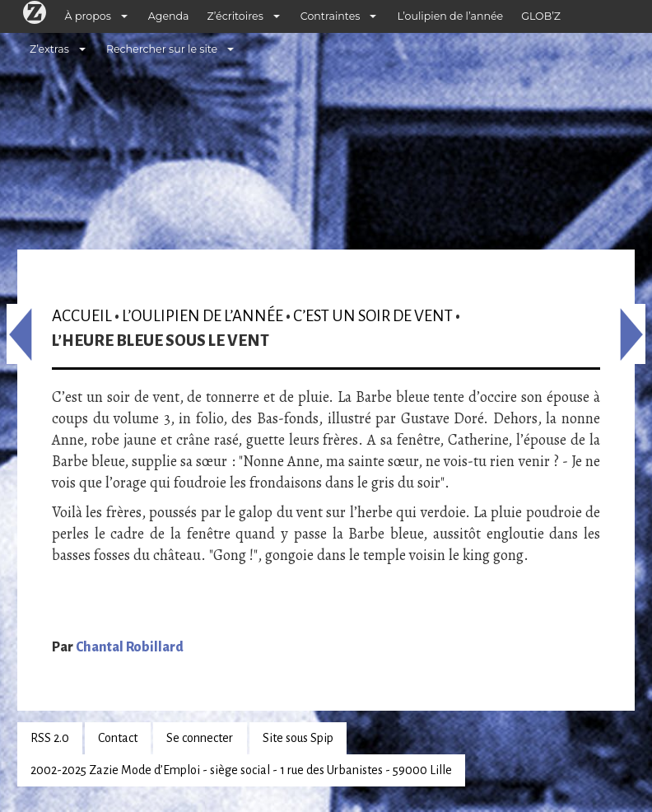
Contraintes (331, 16)
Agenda (169, 16)
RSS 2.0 (50, 738)
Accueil (82, 316)
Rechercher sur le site (162, 49)
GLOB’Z (541, 16)
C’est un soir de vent (373, 316)
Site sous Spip (298, 738)
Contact (118, 738)
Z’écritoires (235, 16)
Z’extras (49, 49)
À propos (88, 16)
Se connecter (200, 738)
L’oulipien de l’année (450, 16)
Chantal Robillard (130, 647)
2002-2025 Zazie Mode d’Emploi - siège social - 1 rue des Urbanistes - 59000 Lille (241, 770)
